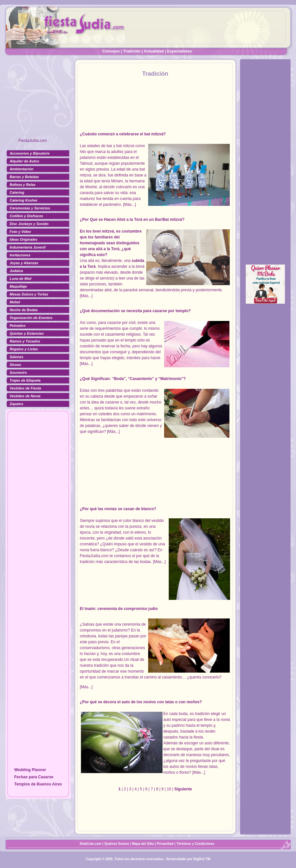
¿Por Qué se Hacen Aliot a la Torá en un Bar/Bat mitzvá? (132, 220)
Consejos (111, 51)
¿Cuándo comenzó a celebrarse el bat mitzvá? (123, 134)
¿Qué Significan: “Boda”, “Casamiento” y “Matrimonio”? (133, 379)
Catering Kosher (24, 200)
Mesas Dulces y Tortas (29, 294)
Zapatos (17, 404)
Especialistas (179, 51)
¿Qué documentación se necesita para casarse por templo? (135, 311)
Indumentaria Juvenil (28, 247)
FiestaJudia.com (33, 141)
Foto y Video (21, 232)
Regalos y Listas (24, 349)
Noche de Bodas (24, 310)
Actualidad (154, 51)
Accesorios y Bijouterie (30, 153)
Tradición (132, 51)
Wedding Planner (30, 770)
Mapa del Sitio (143, 844)
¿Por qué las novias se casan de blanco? (118, 509)
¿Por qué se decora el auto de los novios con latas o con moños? (141, 702)
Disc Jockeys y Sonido (29, 224)
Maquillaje (18, 286)
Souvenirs (18, 373)
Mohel (15, 302)
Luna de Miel (21, 279)
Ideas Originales (24, 239)
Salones (17, 357)
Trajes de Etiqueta (25, 380)
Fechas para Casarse (34, 777)
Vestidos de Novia (25, 396)
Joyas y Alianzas (24, 263)
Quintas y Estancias (27, 333)
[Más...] (129, 205)
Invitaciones (20, 255)
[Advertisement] (38, 99)
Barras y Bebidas (24, 177)
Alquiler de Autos (25, 161)
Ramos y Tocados (25, 341)
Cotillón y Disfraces (27, 216)
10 (169, 789)
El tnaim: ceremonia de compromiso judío (119, 609)
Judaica (16, 271)
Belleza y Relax (23, 185)
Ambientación (22, 169)
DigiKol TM (202, 859)
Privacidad (165, 844)
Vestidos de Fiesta (25, 388)
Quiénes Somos (117, 844)
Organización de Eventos (31, 318)
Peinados (18, 326)
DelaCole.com (90, 844)
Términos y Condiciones (195, 844)
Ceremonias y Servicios (30, 208)
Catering (17, 192)
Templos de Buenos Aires (38, 784)
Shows (16, 365)
